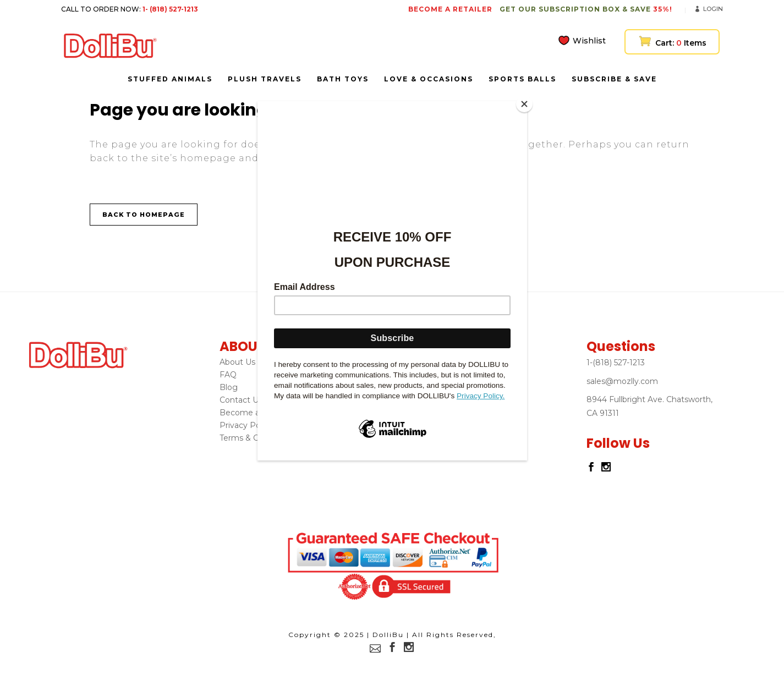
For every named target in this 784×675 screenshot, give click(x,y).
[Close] (524, 104)
